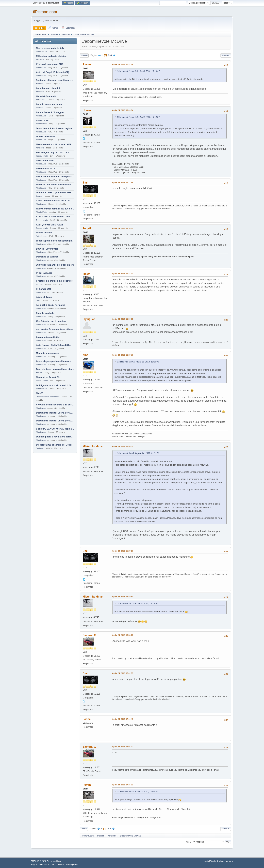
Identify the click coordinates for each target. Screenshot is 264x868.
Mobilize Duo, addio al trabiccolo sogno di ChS (55, 185)
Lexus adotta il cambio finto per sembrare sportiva (55, 177)
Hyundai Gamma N (46, 96)
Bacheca (40, 84)
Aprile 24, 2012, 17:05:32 (123, 747)
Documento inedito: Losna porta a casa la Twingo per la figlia (55, 413)
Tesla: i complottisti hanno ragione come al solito (55, 128)
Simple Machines (54, 861)
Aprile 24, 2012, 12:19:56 (123, 355)
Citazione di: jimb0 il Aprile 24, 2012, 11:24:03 (138, 362)
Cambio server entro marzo (51, 104)
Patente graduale (45, 313)
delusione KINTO (45, 161)
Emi (85, 183)
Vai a (188, 842)
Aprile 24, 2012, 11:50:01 (123, 319)
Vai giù (84, 55)
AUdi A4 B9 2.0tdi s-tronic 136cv (53, 217)
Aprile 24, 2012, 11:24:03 (123, 274)
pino (86, 355)
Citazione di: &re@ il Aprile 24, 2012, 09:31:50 (138, 453)
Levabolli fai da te (45, 168)
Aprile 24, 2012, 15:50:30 (123, 446)
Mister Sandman (93, 446)
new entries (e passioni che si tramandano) (55, 329)
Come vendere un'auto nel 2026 (53, 201)
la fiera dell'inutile (45, 136)
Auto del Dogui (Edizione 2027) (53, 72)
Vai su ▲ (229, 861)
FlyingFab (89, 319)
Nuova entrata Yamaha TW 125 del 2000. (55, 209)
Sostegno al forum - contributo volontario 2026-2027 (55, 80)
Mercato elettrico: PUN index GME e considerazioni (55, 144)
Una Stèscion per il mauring (51, 321)
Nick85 (40, 393)
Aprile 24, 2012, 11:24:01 (123, 228)
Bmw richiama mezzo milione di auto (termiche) (55, 369)
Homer (87, 110)
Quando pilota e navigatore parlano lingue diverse (55, 437)
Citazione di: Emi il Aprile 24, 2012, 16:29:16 (137, 603)
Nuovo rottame (44, 233)
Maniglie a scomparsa (48, 353)
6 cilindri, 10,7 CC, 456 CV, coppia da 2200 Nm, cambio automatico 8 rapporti (55, 429)
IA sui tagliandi (44, 273)
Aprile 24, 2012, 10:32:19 (123, 64)
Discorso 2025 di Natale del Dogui (54, 445)
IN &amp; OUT (44, 289)
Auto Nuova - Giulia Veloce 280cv (54, 345)
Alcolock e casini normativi (51, 305)
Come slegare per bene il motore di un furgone (55, 361)
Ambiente (40, 59)
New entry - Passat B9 (48, 377)
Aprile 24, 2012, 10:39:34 (123, 110)
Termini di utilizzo (217, 861)
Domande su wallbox (47, 257)
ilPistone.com (45, 12)
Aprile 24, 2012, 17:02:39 (123, 673)
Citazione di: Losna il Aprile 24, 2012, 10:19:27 (138, 71)
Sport (38, 300)
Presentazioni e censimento (48, 397)
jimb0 (86, 274)
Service (39, 196)
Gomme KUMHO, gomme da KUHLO (55, 193)
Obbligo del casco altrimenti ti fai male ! (55, 385)
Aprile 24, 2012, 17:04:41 (123, 719)
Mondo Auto (41, 68)
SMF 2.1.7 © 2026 (38, 861)
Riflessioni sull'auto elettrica (51, 56)
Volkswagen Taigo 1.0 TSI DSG (52, 152)
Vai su (84, 829)
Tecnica (39, 284)
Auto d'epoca (42, 236)
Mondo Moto (41, 51)
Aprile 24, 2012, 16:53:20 (123, 635)
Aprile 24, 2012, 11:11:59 (123, 182)
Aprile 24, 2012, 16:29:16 (123, 551)
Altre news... (41, 100)
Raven (87, 64)
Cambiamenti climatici (48, 88)
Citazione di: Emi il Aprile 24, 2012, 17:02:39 (137, 792)
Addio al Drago (44, 297)
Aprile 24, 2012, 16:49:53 (123, 597)
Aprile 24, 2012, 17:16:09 (123, 785)
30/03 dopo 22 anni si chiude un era (55, 265)
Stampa (226, 55)
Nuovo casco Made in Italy (50, 48)
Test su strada (42, 156)
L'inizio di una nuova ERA (50, 64)
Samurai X (89, 635)
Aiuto (207, 861)
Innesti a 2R (42, 120)
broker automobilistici (48, 337)
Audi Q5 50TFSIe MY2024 (49, 225)
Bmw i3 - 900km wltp (47, 249)
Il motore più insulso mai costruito (54, 281)
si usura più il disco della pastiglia (54, 241)
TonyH (87, 228)
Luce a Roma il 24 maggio (50, 112)
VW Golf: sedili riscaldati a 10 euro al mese (55, 405)
